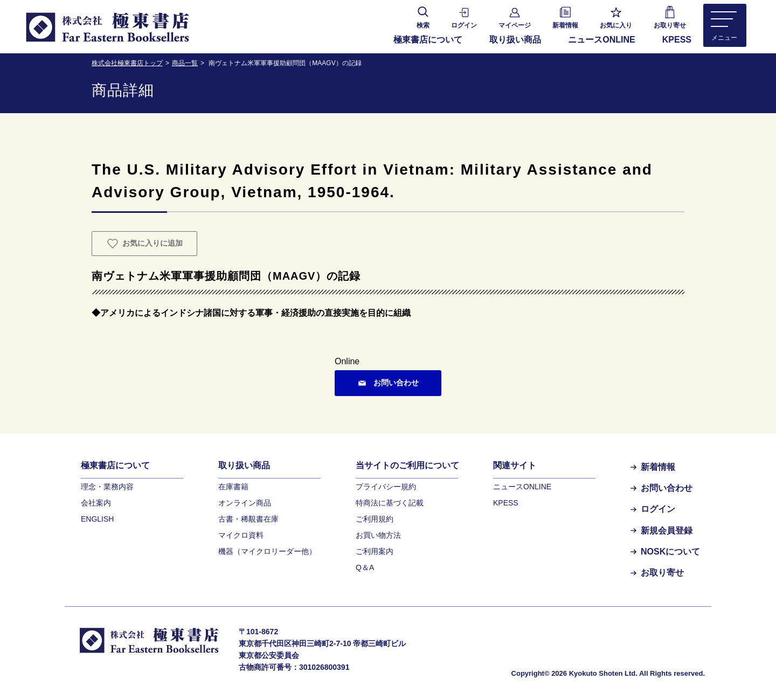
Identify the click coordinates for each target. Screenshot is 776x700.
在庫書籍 (233, 487)
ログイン (653, 509)
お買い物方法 (378, 535)
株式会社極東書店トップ (127, 63)
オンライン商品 (245, 503)
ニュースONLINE (601, 40)
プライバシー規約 (386, 487)
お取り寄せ (657, 573)
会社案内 (96, 503)
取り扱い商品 (515, 40)
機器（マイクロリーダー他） (267, 551)
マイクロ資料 (241, 535)
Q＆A (365, 567)
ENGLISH (97, 519)
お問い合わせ (661, 488)
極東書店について (428, 40)
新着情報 (653, 467)
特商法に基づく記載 (390, 503)
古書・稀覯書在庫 (248, 519)
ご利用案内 (375, 551)
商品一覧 (185, 63)
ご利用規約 (375, 519)
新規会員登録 (661, 531)
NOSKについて (665, 552)
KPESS (677, 40)
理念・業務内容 (107, 487)
